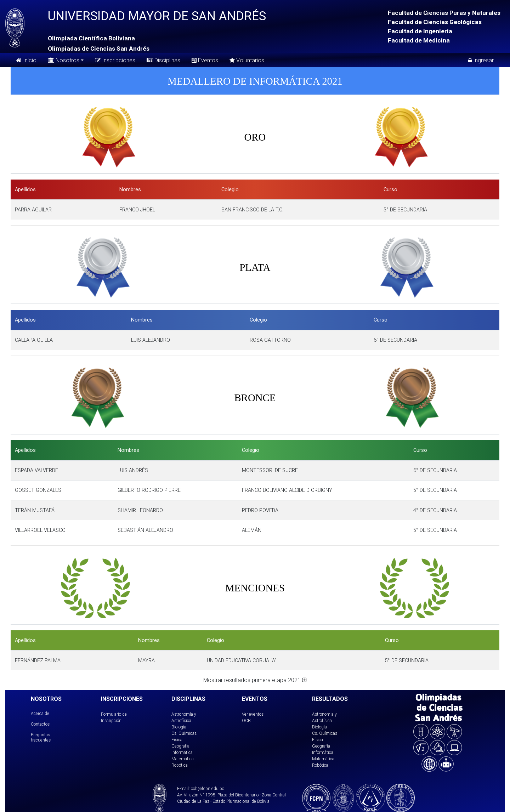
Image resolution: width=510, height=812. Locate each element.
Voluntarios (247, 60)
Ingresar (481, 60)
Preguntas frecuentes (41, 737)
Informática (182, 752)
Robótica (180, 765)
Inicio (26, 60)
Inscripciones (115, 60)
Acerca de (40, 713)
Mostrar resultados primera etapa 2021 (255, 680)
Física (177, 740)
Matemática (183, 759)
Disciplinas (163, 60)
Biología (179, 727)
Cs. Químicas (184, 733)
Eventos (205, 60)
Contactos (40, 724)
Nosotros (64, 60)
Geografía (180, 746)
